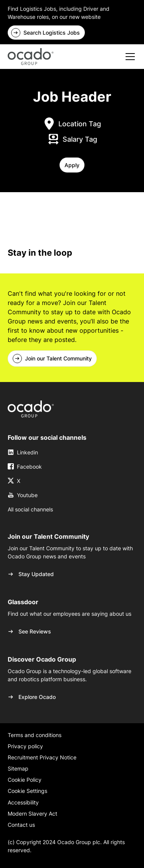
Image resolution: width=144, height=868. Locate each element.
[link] (31, 409)
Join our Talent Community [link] (58, 358)
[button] (72, 165)
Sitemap (18, 768)
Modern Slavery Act (32, 814)
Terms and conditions (35, 735)
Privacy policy (25, 746)
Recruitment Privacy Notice (42, 757)
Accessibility (23, 802)
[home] (31, 57)
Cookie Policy (25, 780)
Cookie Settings (27, 791)
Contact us (21, 825)
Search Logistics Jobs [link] (52, 33)
